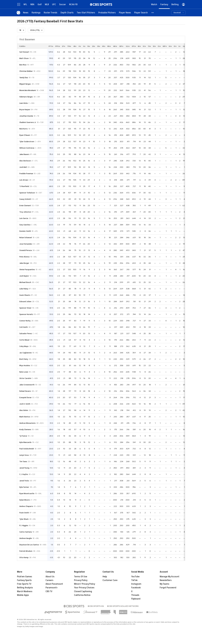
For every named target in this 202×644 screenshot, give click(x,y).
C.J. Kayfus (24, 474)
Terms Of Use (81, 577)
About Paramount (54, 584)
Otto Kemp (24, 557)
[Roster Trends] (51, 13)
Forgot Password (168, 588)
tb (149, 46)
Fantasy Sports (24, 580)
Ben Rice (23, 65)
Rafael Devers (25, 391)
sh (170, 46)
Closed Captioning (83, 591)
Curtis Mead (24, 340)
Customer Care (110, 580)
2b (93, 46)
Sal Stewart (24, 52)
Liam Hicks (24, 103)
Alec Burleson (25, 161)
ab (75, 46)
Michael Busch (25, 282)
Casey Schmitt (25, 199)
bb (139, 46)
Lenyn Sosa (24, 455)
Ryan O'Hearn (25, 135)
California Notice (82, 595)
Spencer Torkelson (27, 193)
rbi (109, 46)
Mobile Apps (23, 595)
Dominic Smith (25, 231)
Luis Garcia (24, 218)
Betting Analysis (25, 588)
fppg (58, 46)
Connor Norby (25, 321)
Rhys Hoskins (25, 366)
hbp (165, 46)
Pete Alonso (24, 257)
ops (134, 46)
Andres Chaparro (26, 506)
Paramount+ (52, 588)
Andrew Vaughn (26, 538)
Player (22, 46)
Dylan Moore (25, 500)
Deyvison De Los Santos (29, 545)
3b (99, 46)
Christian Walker (26, 71)
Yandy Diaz (24, 78)
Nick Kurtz (24, 129)
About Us (50, 577)
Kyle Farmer (24, 487)
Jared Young (24, 468)
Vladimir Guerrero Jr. (28, 122)
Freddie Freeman (26, 174)
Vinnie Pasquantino (27, 270)
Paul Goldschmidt (27, 449)
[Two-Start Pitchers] (86, 13)
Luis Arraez (24, 180)
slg (128, 46)
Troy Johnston (25, 212)
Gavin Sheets (25, 295)
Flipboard (136, 599)
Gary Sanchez (25, 225)
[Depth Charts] (67, 13)
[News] (26, 13)
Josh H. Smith (25, 404)
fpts (51, 46)
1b (89, 46)
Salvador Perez (26, 334)
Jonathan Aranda (26, 116)
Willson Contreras (27, 148)
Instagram (136, 584)
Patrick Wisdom (26, 551)
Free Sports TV (24, 584)
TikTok (134, 580)
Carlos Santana (26, 532)
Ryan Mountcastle (27, 493)
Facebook (136, 588)
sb (154, 46)
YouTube (135, 577)
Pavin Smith (24, 513)
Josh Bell (23, 167)
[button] (153, 13)
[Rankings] (36, 13)
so (144, 46)
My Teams (164, 584)
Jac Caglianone (26, 353)
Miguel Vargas (25, 84)
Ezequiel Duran (25, 397)
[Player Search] (141, 13)
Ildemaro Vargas (26, 97)
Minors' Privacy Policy (85, 584)
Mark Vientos (25, 417)
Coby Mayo (24, 346)
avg (115, 46)
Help (105, 577)
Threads (135, 595)
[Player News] (125, 13)
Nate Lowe (24, 372)
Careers (49, 580)
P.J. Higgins (24, 525)
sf (175, 46)
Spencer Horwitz (26, 314)
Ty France (23, 436)
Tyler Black (24, 519)
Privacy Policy (81, 580)
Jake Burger (24, 263)
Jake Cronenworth (27, 385)
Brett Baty (24, 359)
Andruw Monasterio (27, 423)
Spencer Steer (25, 308)
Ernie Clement (25, 206)
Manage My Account (169, 577)
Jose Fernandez (26, 244)
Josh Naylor (24, 276)
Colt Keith (24, 327)
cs (159, 46)
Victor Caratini (25, 378)
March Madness (25, 591)
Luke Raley (24, 289)
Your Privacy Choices (84, 588)
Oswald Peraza (26, 250)
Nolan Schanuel (26, 238)
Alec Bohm (24, 410)
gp (64, 46)
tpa (69, 46)
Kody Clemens (25, 429)
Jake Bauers (24, 154)
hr (104, 46)
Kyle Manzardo (25, 442)
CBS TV (49, 591)
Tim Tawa (23, 461)
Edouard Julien (25, 302)
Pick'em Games (25, 577)
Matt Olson (24, 58)
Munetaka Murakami (28, 90)
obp (121, 46)
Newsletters (166, 580)
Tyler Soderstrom (27, 142)
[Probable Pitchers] (107, 13)
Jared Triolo (24, 481)
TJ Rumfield (24, 186)
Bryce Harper (25, 110)
